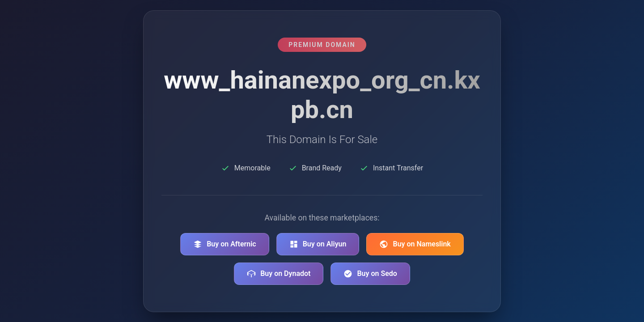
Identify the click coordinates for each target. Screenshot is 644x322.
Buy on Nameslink (415, 244)
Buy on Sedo (370, 274)
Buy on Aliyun (318, 244)
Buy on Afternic (225, 244)
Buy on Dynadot (279, 274)
